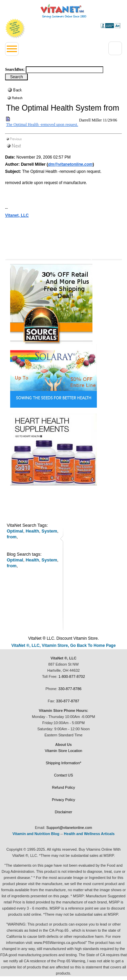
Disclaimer (63, 812)
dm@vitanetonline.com (70, 164)
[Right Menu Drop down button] (115, 48)
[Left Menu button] (12, 49)
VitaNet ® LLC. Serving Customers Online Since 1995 (63, 11)
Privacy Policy (63, 800)
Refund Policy (64, 787)
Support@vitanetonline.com (69, 828)
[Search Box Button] (16, 77)
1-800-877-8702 (72, 676)
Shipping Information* (63, 763)
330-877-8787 (68, 701)
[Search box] (65, 70)
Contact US (63, 775)
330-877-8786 (70, 689)
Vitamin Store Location (63, 751)
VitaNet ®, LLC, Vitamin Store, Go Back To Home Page (63, 646)
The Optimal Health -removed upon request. (42, 125)
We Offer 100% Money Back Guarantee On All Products (15, 29)
